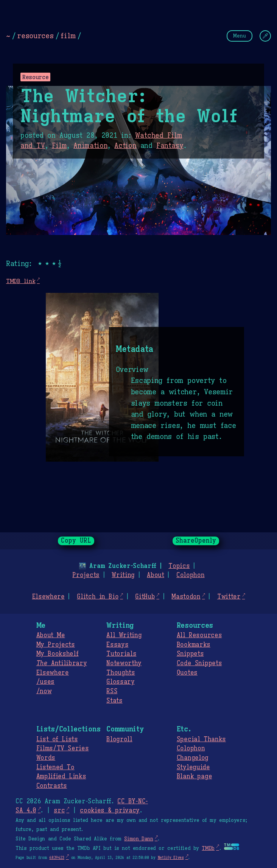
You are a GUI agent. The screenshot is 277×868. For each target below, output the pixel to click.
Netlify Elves (171, 858)
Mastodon (186, 597)
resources (35, 36)
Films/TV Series (63, 748)
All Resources (199, 635)
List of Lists (57, 739)
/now (44, 691)
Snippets (190, 654)
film (68, 36)
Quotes (187, 673)
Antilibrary (62, 663)
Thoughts (121, 673)
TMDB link (21, 281)
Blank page (194, 776)
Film (59, 146)
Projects (86, 575)
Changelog (193, 758)
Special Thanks (201, 739)
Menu (240, 36)
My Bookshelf (58, 654)
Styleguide (193, 767)
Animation (90, 146)
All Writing (124, 635)
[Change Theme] (265, 36)
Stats (114, 701)
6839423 (57, 858)
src (59, 810)
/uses (45, 682)
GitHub (145, 597)
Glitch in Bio (98, 597)
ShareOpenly (196, 541)
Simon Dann (138, 839)
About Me (51, 635)
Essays (117, 645)
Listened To (55, 767)
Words (46, 758)
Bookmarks (194, 645)
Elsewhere (48, 597)
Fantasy (170, 146)
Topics (179, 566)
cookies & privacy (110, 810)
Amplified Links (61, 776)
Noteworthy (124, 663)
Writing (123, 575)
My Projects (56, 645)
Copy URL (76, 541)
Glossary (120, 682)
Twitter (229, 597)
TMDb (208, 848)
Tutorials (121, 654)
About (155, 575)
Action (125, 146)
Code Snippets (199, 663)
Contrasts (52, 786)
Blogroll (119, 739)
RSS (112, 691)
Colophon (190, 575)
